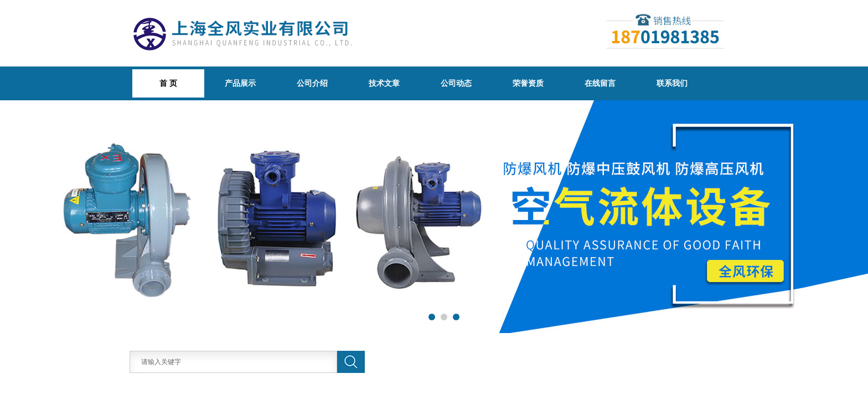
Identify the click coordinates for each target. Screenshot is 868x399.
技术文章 (384, 83)
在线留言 (600, 83)
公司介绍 (312, 83)
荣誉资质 (528, 83)
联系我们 (672, 83)
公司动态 (456, 83)
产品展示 (240, 83)
